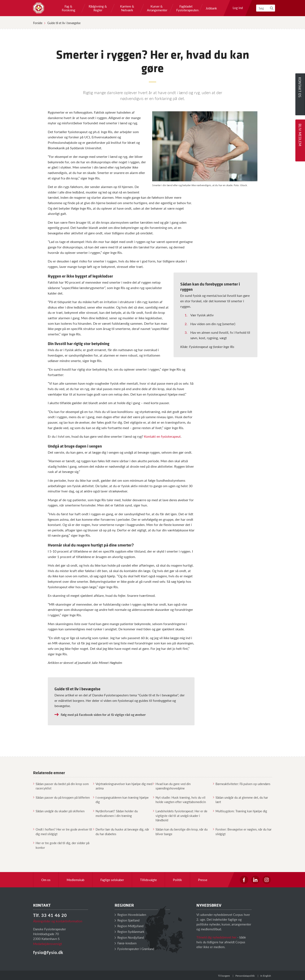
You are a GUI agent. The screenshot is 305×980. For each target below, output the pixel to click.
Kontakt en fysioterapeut (162, 436)
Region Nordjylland (129, 937)
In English (266, 976)
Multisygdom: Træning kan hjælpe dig (240, 811)
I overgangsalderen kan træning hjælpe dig (121, 800)
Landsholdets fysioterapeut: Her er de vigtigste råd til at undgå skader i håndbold (180, 815)
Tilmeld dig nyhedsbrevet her (216, 937)
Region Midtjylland (129, 926)
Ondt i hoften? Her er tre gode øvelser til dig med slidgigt (63, 831)
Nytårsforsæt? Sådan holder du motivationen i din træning (115, 813)
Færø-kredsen (126, 943)
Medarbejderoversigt (47, 944)
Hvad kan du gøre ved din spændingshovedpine (172, 786)
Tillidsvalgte (148, 880)
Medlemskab (75, 880)
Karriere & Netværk (127, 8)
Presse (203, 880)
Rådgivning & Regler (98, 8)
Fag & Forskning (69, 8)
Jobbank (211, 8)
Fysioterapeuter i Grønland (134, 949)
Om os (46, 880)
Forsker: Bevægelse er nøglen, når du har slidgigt (242, 831)
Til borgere (224, 976)
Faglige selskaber (112, 880)
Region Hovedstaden (130, 914)
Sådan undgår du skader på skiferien (59, 811)
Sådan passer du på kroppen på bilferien (61, 797)
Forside (38, 23)
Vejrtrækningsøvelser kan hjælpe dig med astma (123, 786)
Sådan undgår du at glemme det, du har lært (240, 800)
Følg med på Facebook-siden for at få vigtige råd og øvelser (103, 715)
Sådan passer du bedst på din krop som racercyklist (61, 786)
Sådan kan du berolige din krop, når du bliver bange (180, 831)
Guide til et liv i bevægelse (64, 23)
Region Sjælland (127, 920)
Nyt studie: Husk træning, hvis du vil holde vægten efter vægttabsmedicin (179, 800)
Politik (177, 880)
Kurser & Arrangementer (157, 8)
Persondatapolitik (245, 976)
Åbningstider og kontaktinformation (58, 921)
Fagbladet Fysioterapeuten (186, 8)
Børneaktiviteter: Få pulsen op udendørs (242, 784)
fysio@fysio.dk (48, 952)
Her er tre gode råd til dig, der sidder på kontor (61, 845)
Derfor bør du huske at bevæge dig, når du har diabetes (121, 831)
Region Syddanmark (130, 931)
